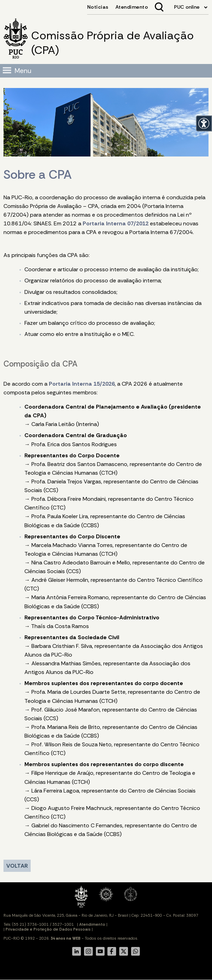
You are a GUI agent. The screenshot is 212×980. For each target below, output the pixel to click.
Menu (23, 71)
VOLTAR (17, 866)
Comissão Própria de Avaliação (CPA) (113, 43)
